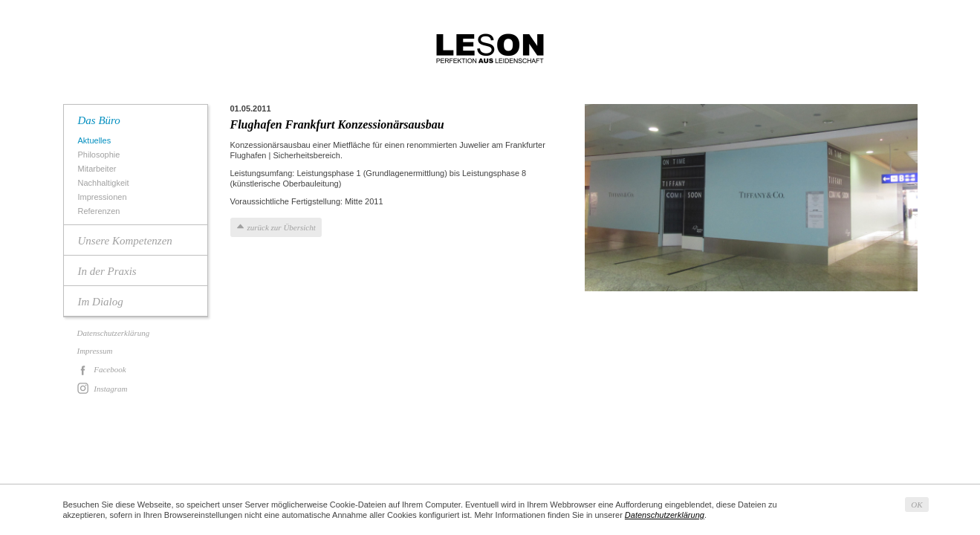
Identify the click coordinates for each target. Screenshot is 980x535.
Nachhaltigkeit (106, 183)
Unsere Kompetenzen (125, 241)
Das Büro (99, 120)
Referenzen (101, 211)
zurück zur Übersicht (282, 227)
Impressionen (104, 197)
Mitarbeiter (99, 169)
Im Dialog (101, 302)
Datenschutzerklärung (114, 333)
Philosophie (101, 155)
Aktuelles (97, 141)
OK (916, 505)
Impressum (95, 351)
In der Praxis (107, 271)
